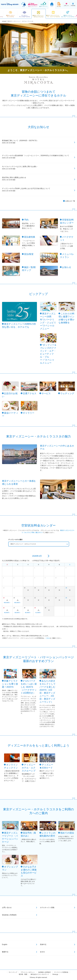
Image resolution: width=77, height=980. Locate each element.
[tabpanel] (38, 45)
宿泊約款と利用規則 (9, 915)
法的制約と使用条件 (44, 972)
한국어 (42, 952)
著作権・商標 (23, 974)
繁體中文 (5, 952)
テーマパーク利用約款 (61, 972)
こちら (48, 638)
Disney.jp (55, 974)
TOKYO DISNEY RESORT (10, 4)
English (5, 944)
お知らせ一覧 (70, 201)
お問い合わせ (7, 908)
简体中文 (43, 944)
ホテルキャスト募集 (47, 908)
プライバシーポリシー (28, 972)
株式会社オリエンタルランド (40, 974)
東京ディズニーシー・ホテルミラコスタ (23, 544)
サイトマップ (13, 972)
